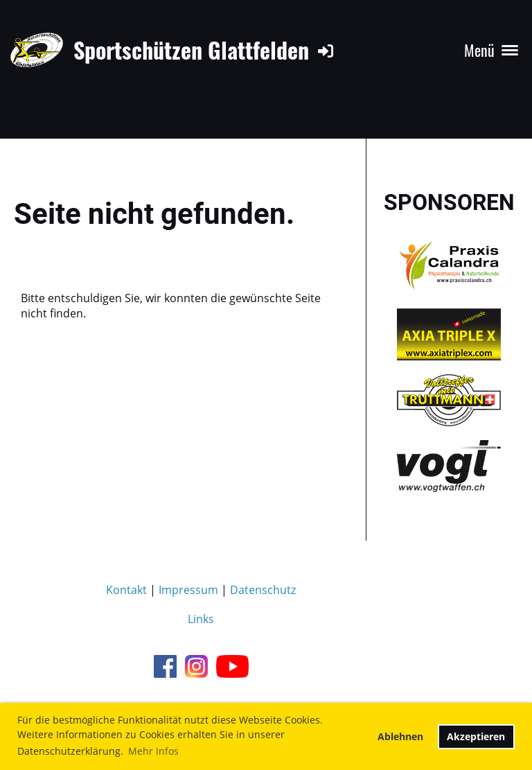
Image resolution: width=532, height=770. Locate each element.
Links (201, 619)
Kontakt (126, 590)
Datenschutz (263, 590)
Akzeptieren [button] (476, 736)
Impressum (188, 590)
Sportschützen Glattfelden (191, 50)
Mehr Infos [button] (153, 751)
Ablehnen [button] (400, 736)
